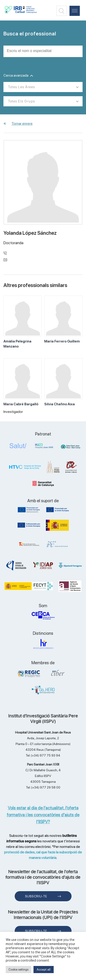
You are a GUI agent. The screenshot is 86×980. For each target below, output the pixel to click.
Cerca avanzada (18, 75)
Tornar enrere (22, 123)
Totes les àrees (22, 87)
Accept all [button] (44, 969)
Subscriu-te (36, 896)
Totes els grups (22, 101)
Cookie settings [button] (18, 970)
